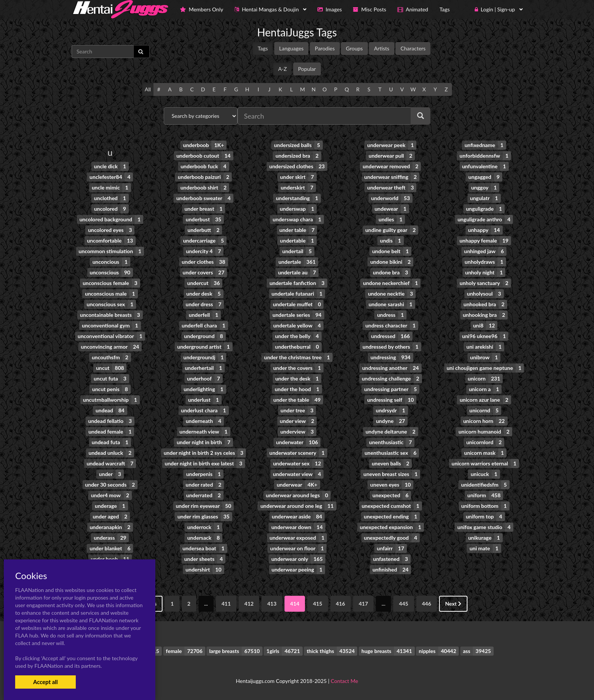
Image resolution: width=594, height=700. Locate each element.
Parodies (325, 48)
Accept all (45, 682)
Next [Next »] (453, 604)
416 (341, 604)
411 (226, 604)
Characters (413, 48)
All (148, 89)
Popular (307, 69)
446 (427, 604)
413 (272, 604)
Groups (354, 48)
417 (363, 604)
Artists (381, 48)
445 (403, 604)
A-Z (282, 69)
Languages (292, 48)
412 (249, 604)
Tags (263, 48)
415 (317, 604)
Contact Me (344, 681)
